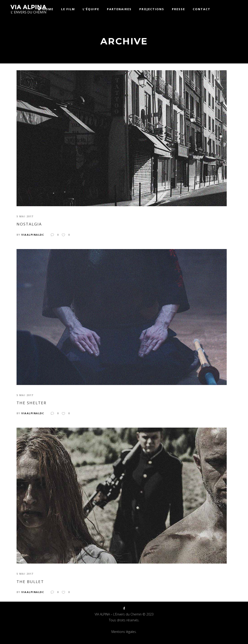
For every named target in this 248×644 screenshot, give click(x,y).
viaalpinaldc (33, 235)
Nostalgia (29, 224)
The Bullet (30, 582)
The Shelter (31, 403)
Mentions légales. (124, 632)
